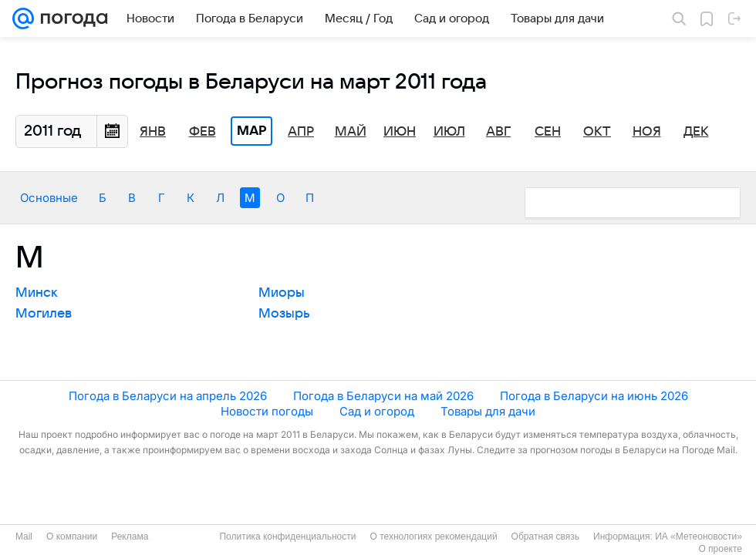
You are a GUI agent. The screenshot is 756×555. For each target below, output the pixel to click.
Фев (202, 132)
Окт (597, 132)
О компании (72, 536)
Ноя (647, 132)
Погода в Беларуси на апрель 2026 (168, 396)
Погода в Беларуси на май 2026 (383, 396)
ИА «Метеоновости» (699, 536)
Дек (696, 132)
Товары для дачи (488, 411)
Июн (400, 132)
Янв (153, 132)
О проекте (720, 549)
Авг (498, 132)
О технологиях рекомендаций (433, 536)
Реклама (130, 536)
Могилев (44, 314)
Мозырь (284, 314)
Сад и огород (377, 411)
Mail (24, 536)
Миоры (282, 293)
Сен (548, 132)
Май (351, 132)
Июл (449, 132)
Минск (37, 293)
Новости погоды (267, 411)
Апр (301, 132)
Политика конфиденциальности (287, 536)
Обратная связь (545, 536)
